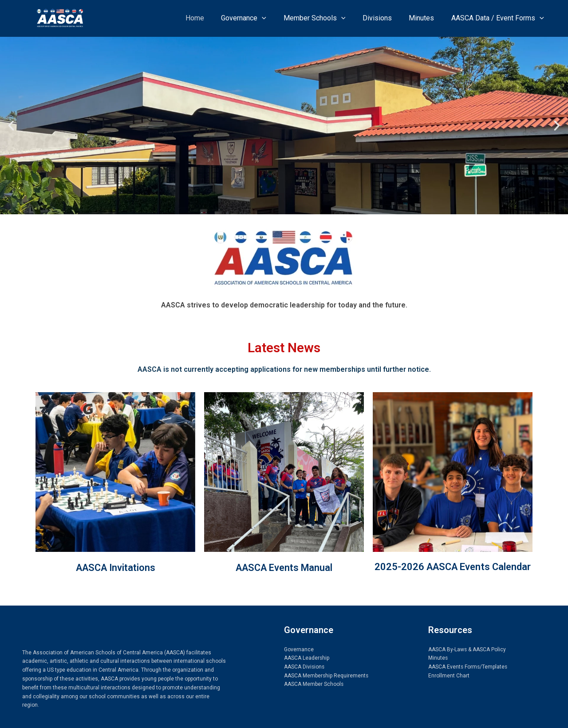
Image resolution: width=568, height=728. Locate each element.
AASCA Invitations (116, 567)
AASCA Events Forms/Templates (468, 667)
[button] (11, 126)
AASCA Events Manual (284, 567)
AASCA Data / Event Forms (499, 18)
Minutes (426, 18)
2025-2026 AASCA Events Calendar (453, 567)
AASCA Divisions (305, 667)
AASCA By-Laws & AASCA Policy (467, 649)
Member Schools (325, 18)
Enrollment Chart (449, 676)
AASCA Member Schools (314, 685)
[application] (275, 18)
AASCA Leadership (307, 658)
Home (211, 18)
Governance (257, 18)
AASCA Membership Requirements (327, 676)
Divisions (384, 18)
